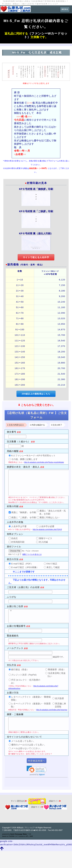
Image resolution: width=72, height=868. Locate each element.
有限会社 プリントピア (26, 828)
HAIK (31, 836)
